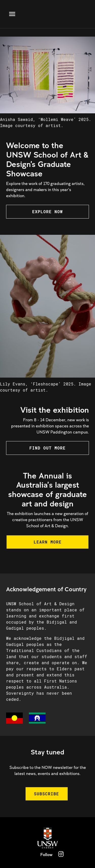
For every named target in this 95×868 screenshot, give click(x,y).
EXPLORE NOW (48, 212)
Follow (46, 854)
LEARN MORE (48, 542)
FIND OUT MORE (48, 448)
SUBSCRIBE (46, 794)
